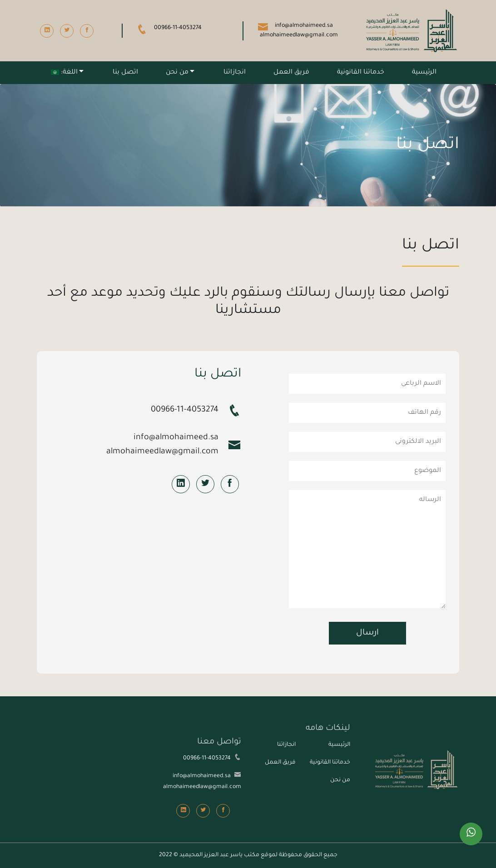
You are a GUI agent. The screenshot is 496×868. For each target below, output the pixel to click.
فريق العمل (291, 73)
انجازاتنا (235, 73)
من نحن (177, 73)
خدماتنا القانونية (361, 73)
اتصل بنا (125, 73)
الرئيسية (424, 73)
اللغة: (64, 73)
